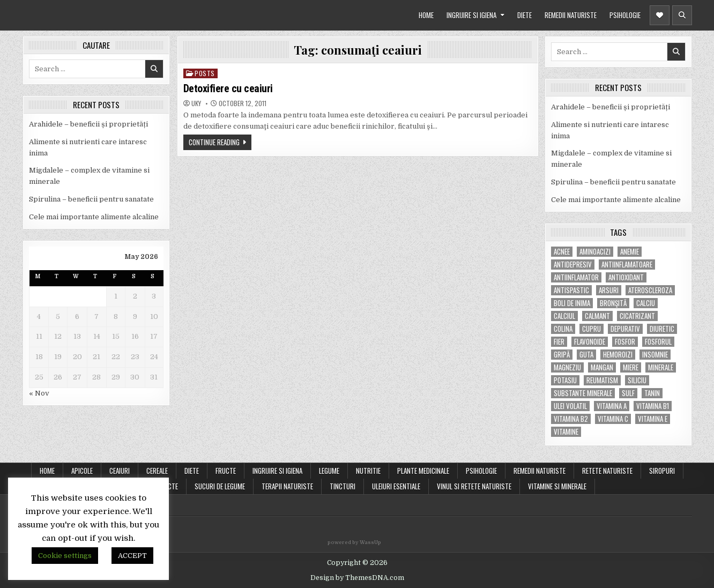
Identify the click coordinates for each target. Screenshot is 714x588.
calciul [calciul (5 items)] (564, 316)
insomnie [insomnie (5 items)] (655, 355)
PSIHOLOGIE (625, 15)
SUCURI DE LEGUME (220, 486)
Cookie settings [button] (65, 556)
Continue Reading (214, 142)
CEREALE (157, 471)
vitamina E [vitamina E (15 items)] (653, 419)
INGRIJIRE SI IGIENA (471, 15)
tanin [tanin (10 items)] (652, 393)
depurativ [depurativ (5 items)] (625, 329)
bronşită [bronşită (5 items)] (613, 303)
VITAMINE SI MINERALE (557, 486)
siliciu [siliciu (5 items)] (637, 380)
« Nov (39, 393)
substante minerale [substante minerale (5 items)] (583, 393)
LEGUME (329, 471)
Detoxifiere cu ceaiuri (228, 88)
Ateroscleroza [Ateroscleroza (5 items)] (650, 290)
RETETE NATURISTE (607, 471)
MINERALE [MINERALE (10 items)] (661, 367)
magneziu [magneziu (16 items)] (567, 367)
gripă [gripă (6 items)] (562, 355)
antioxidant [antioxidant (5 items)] (626, 277)
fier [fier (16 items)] (559, 342)
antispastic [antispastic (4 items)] (571, 290)
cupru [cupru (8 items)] (592, 329)
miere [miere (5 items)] (631, 367)
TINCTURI (343, 486)
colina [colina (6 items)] (563, 329)
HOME (426, 15)
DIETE (525, 15)
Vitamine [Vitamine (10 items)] (566, 432)
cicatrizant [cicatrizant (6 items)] (637, 316)
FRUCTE (226, 471)
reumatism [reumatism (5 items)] (602, 380)
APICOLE (82, 471)
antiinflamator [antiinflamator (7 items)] (576, 277)
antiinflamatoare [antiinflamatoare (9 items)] (627, 265)
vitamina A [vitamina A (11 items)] (612, 406)
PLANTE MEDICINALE (423, 471)
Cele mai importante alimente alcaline (94, 217)
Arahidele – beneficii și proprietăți (88, 124)
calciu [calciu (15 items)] (646, 303)
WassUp (370, 542)
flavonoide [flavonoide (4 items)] (590, 342)
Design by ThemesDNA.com (357, 578)
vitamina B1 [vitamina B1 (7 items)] (653, 406)
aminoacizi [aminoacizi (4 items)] (595, 252)
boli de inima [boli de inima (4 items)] (572, 303)
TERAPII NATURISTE (287, 486)
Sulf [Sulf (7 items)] (628, 393)
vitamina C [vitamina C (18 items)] (613, 419)
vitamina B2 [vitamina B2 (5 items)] (571, 419)
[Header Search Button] (682, 15)
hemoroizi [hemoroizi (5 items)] (618, 355)
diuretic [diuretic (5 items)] (662, 329)
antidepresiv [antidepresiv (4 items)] (573, 265)
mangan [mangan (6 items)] (602, 367)
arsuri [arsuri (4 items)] (609, 290)
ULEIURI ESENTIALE (396, 486)
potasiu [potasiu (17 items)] (565, 380)
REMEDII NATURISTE (571, 15)
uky (196, 103)
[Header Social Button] (660, 15)
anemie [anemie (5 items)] (630, 252)
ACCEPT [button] (132, 556)
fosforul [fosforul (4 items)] (658, 342)
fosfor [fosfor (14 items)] (625, 342)
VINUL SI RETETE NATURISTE (474, 486)
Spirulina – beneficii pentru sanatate (91, 199)
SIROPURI (662, 471)
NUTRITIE (368, 471)
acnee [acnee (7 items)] (562, 252)
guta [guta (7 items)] (586, 355)
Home (47, 471)
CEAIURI (120, 471)
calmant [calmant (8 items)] (597, 316)
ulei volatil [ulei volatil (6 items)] (570, 406)
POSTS (205, 73)
